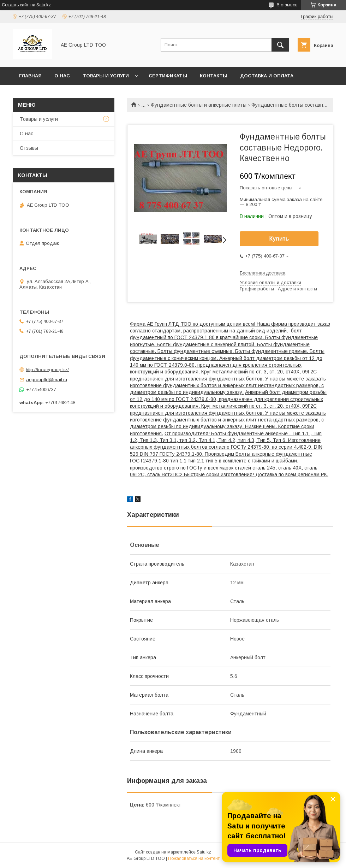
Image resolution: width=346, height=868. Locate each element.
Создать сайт (15, 5)
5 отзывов (287, 5)
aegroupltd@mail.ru (47, 380)
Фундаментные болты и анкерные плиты (199, 105)
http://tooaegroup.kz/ (47, 369)
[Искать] (280, 45)
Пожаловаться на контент (194, 858)
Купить (279, 239)
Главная (30, 76)
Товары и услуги (106, 76)
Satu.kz (204, 852)
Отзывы (29, 148)
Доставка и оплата (267, 76)
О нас (62, 76)
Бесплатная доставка (263, 273)
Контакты (214, 76)
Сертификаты (168, 76)
